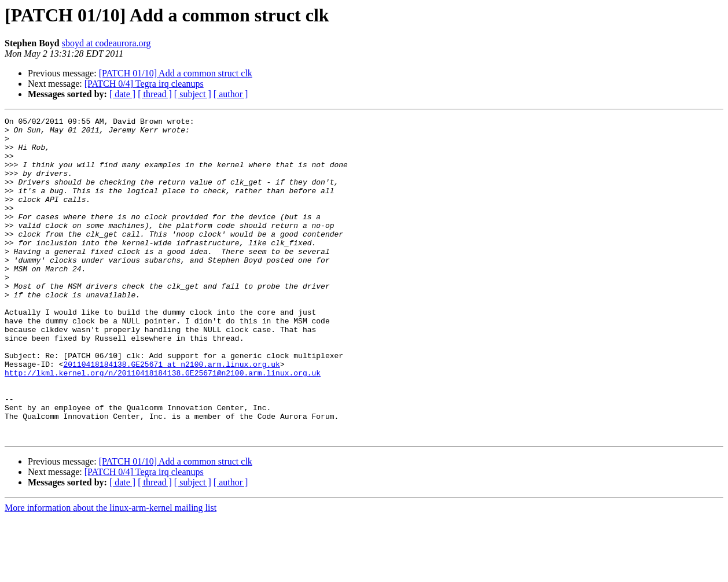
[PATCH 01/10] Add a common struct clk (176, 73)
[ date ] (122, 94)
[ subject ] (193, 94)
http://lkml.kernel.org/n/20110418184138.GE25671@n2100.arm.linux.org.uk (163, 425)
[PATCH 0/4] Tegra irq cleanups (144, 84)
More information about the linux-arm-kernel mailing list (111, 572)
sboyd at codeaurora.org (106, 43)
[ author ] (231, 94)
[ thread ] (155, 94)
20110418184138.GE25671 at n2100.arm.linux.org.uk (171, 414)
